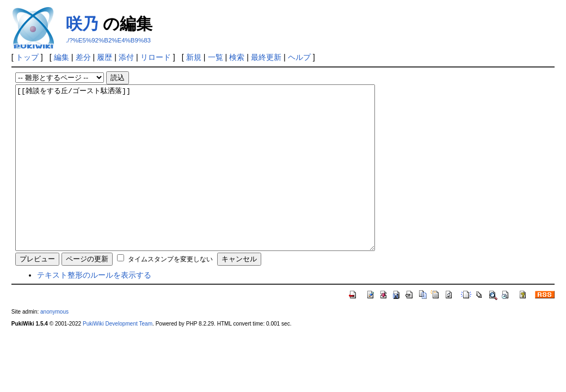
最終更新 (266, 57)
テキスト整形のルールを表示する (94, 308)
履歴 (104, 57)
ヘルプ (299, 57)
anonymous (54, 344)
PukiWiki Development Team (118, 356)
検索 (237, 57)
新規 (194, 57)
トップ (27, 57)
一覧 (216, 57)
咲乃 (82, 24)
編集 (61, 57)
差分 (83, 57)
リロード (156, 57)
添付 (126, 57)
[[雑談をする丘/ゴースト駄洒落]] (217, 184)
